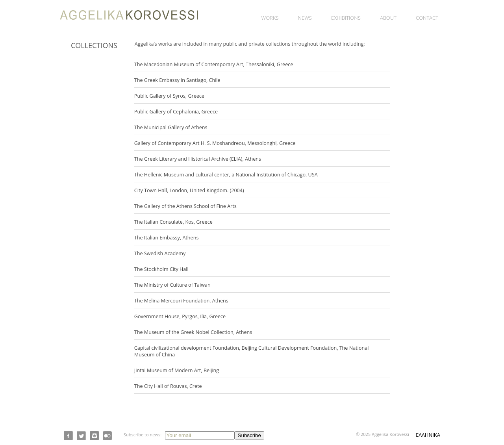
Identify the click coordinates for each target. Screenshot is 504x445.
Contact (427, 18)
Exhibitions (346, 18)
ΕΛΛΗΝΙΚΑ (428, 435)
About (388, 18)
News (305, 18)
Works (270, 18)
